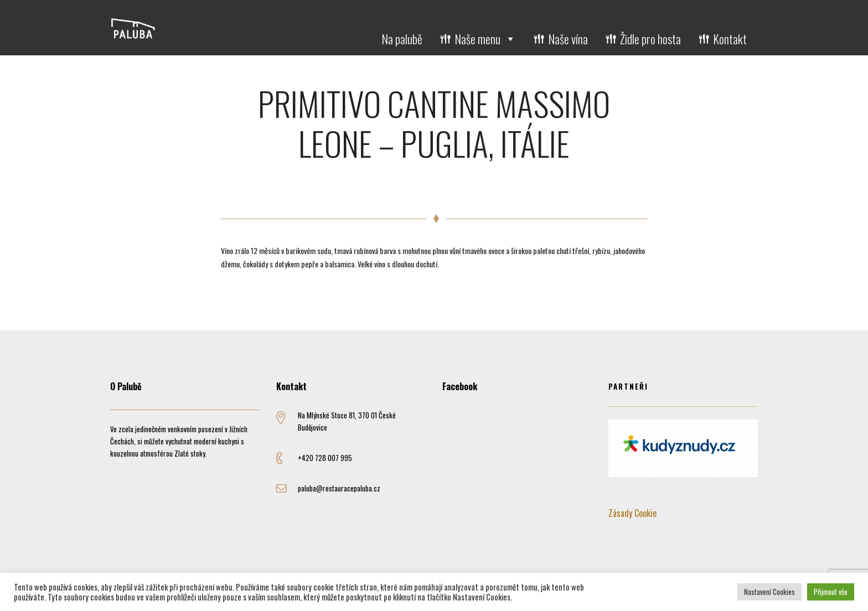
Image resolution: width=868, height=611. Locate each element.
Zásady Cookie (632, 513)
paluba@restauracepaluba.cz (339, 488)
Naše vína (568, 39)
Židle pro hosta (650, 39)
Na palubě (402, 39)
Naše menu (485, 39)
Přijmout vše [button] (831, 592)
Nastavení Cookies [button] (769, 592)
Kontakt (730, 39)
